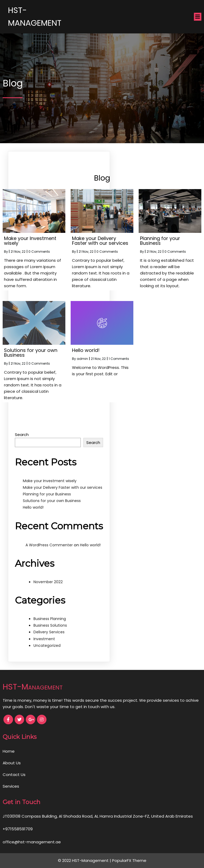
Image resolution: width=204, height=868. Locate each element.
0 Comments (39, 252)
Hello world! (33, 507)
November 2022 (48, 582)
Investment (44, 639)
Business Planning (50, 619)
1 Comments (119, 359)
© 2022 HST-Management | (85, 860)
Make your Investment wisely (50, 481)
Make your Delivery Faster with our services (63, 487)
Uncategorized (47, 645)
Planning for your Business (47, 494)
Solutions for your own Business (52, 501)
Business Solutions (50, 625)
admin (82, 359)
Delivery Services (49, 632)
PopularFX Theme (129, 860)
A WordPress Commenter (49, 545)
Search (22, 435)
